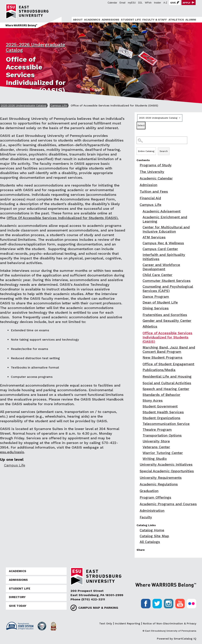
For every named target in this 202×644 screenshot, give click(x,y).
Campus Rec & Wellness (163, 243)
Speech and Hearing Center (166, 389)
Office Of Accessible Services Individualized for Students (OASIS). (63, 218)
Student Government (160, 406)
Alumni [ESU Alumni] (191, 20)
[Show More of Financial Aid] (138, 198)
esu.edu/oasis (12, 452)
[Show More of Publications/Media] (140, 370)
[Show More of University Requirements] (138, 478)
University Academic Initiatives (166, 464)
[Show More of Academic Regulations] (138, 484)
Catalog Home (152, 530)
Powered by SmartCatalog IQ (177, 639)
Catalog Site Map (154, 536)
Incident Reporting (128, 623)
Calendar (112, 3)
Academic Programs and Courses (168, 504)
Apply (187, 3)
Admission (148, 185)
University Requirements (161, 478)
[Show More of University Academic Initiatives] (138, 464)
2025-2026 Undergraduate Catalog (23, 105)
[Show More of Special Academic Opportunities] (138, 471)
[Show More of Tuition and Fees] (138, 191)
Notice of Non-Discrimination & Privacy (170, 623)
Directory (17, 597)
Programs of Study (156, 165)
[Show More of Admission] (138, 185)
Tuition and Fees (154, 191)
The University (152, 172)
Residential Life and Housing (167, 376)
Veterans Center (156, 447)
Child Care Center (157, 275)
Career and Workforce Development (161, 267)
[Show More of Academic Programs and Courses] (138, 504)
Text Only (106, 623)
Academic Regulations (159, 484)
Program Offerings (155, 497)
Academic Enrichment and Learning (165, 219)
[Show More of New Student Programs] (140, 357)
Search (164, 151)
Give (173, 3)
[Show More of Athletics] (140, 326)
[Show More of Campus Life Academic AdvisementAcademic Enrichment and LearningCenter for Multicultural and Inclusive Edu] (138, 205)
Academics (92, 20)
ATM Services (154, 237)
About (78, 20)
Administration (152, 511)
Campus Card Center (160, 249)
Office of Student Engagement (168, 364)
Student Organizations (161, 418)
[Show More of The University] (138, 172)
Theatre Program (157, 429)
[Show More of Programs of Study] (138, 165)
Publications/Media (159, 370)
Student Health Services (163, 412)
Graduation (149, 491)
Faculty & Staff (155, 20)
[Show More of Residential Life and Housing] (140, 376)
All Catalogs (150, 542)
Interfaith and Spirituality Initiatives (164, 257)
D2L (140, 3)
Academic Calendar (156, 178)
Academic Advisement (162, 211)
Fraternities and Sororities (165, 315)
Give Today (18, 606)
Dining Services (156, 308)
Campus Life (59, 105)
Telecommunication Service (166, 424)
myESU (132, 3)
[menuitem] (77, 20)
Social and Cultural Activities (167, 383)
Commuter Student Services (167, 281)
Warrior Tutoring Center (163, 453)
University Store (156, 441)
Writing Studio (155, 459)
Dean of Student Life (160, 302)
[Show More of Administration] (138, 511)
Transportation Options (162, 435)
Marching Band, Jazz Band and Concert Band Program (169, 349)
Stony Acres (153, 400)
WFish (148, 3)
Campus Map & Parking (98, 608)
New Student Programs (162, 357)
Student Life (131, 20)
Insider (157, 3)
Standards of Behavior (161, 395)
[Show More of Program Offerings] (138, 497)
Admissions (110, 20)
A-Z (165, 3)
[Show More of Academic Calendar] (138, 178)
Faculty (146, 517)
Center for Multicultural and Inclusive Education (166, 229)
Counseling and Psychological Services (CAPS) (168, 289)
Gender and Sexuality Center (167, 321)
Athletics (176, 20)
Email (122, 3)
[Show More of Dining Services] (140, 308)
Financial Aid (150, 198)
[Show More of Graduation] (138, 491)
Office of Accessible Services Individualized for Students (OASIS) (167, 337)
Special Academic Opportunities (167, 471)
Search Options (168, 147)
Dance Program (156, 297)
